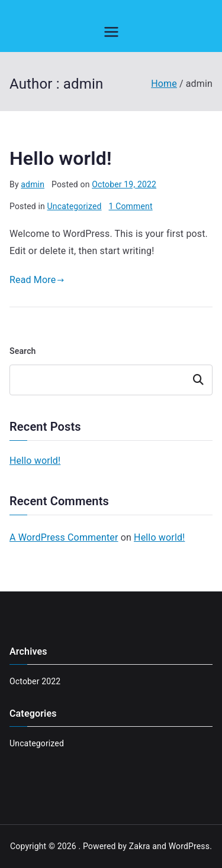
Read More (37, 280)
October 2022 (35, 681)
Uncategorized (75, 206)
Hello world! (61, 158)
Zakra (140, 846)
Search (23, 351)
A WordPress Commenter (64, 537)
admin (33, 184)
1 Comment (131, 206)
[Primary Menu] (111, 32)
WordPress (189, 846)
